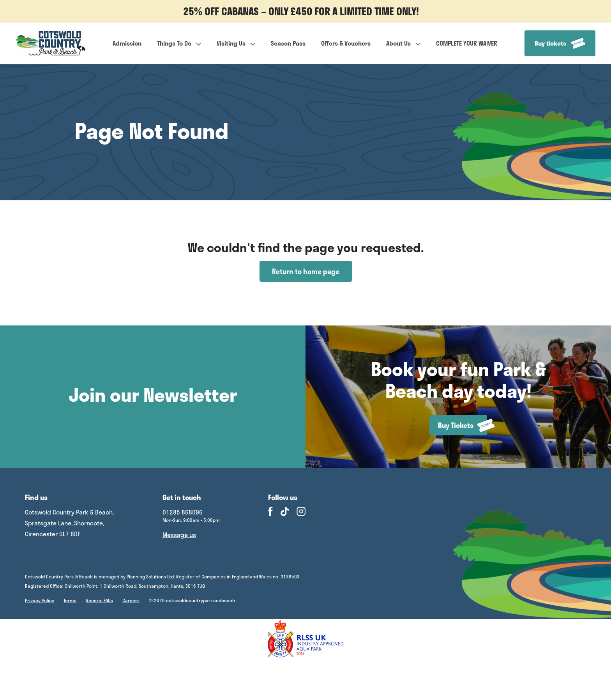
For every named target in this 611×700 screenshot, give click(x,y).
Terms (70, 600)
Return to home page (306, 271)
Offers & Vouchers (346, 43)
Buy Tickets (463, 425)
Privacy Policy (40, 600)
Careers (131, 600)
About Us (403, 43)
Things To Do (179, 43)
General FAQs (99, 600)
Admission (127, 43)
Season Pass (288, 43)
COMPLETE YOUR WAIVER (467, 43)
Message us (179, 535)
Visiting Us (236, 43)
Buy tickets (560, 43)
